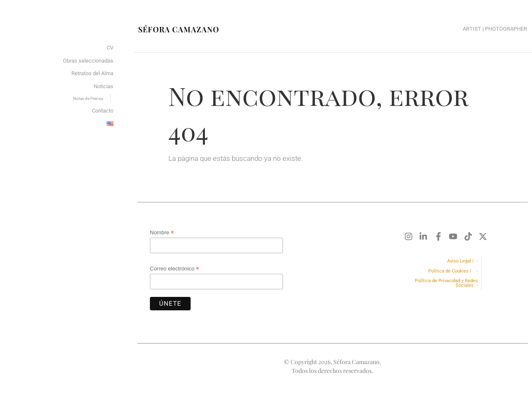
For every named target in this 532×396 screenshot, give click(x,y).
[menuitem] (110, 124)
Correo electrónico (174, 269)
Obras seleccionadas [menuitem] (88, 61)
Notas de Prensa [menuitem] (88, 98)
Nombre (162, 233)
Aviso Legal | (460, 261)
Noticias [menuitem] (104, 86)
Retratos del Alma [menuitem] (92, 73)
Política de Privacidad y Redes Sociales (446, 283)
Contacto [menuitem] (103, 111)
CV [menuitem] (110, 48)
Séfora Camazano (179, 29)
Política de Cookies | (451, 271)
